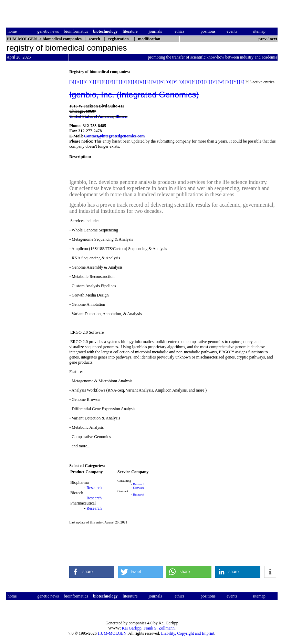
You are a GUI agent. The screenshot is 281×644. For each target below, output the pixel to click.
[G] (117, 82)
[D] (98, 82)
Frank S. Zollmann (159, 628)
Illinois (121, 116)
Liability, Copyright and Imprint (188, 633)
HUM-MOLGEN (112, 633)
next (273, 39)
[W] (221, 82)
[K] (141, 82)
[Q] (181, 82)
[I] (130, 82)
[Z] (242, 82)
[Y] (235, 82)
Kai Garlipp (132, 628)
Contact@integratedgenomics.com (114, 136)
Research (94, 488)
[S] (194, 82)
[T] (201, 82)
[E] (105, 82)
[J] (135, 82)
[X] (228, 82)
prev (263, 39)
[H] (124, 82)
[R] (188, 82)
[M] (155, 82)
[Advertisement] (35, 173)
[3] (72, 82)
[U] (207, 82)
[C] (91, 82)
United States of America (91, 116)
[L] (148, 82)
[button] (92, 572)
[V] (214, 82)
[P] (175, 82)
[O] (169, 82)
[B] (85, 82)
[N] (162, 82)
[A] (78, 82)
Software (139, 488)
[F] (111, 82)
